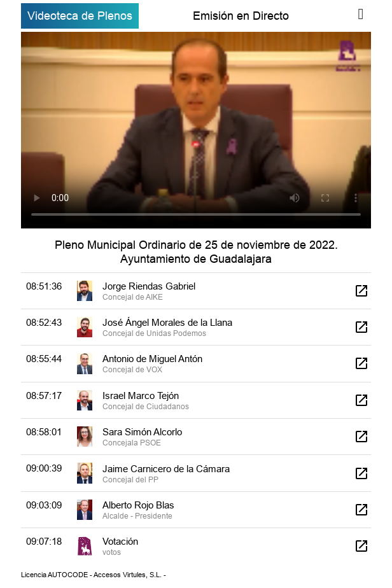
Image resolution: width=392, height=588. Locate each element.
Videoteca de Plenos (80, 16)
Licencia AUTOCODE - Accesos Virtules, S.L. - (94, 575)
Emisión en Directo (241, 16)
